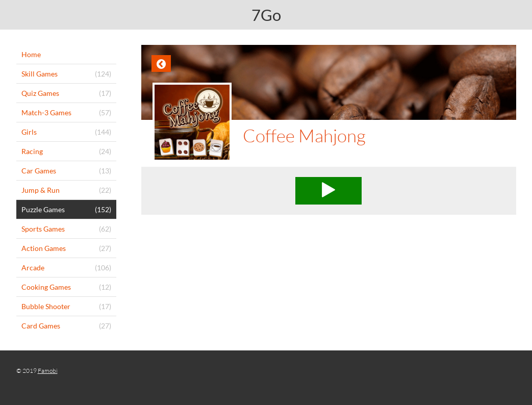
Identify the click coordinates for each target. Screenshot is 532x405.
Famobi (48, 371)
